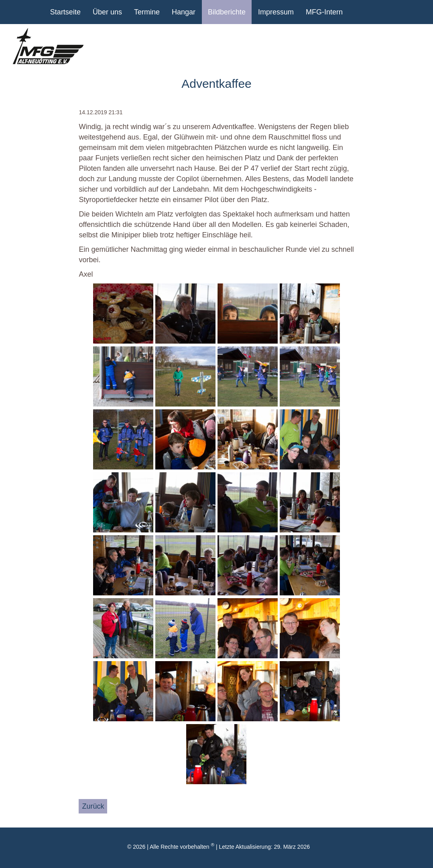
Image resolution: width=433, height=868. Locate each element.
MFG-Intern (324, 12)
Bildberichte (227, 12)
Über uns (107, 12)
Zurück (93, 806)
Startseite (65, 12)
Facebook (379, 12)
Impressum (276, 12)
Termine (147, 12)
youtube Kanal (359, 12)
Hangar (184, 12)
